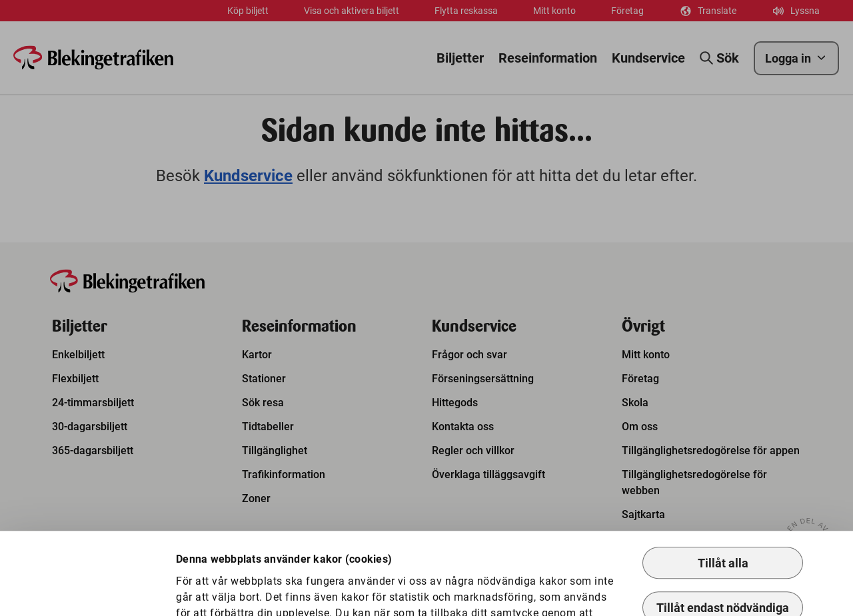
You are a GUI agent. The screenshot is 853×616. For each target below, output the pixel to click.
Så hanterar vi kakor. (497, 556)
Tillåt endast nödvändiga (723, 534)
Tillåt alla (723, 490)
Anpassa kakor (231, 584)
